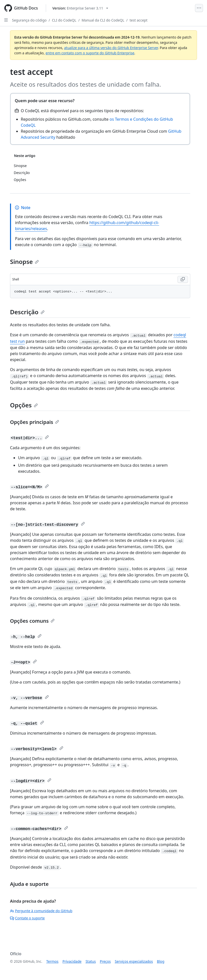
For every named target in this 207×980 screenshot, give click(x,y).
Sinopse (24, 262)
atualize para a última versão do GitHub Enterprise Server (111, 48)
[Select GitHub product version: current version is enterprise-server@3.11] (80, 8)
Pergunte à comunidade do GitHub (41, 911)
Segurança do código (29, 20)
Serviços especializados (134, 961)
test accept (139, 20)
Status (91, 961)
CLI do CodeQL (64, 20)
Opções (24, 405)
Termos (52, 961)
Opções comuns (32, 621)
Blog (161, 961)
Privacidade (72, 961)
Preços (105, 961)
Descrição (27, 312)
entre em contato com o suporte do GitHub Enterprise (90, 53)
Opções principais (35, 422)
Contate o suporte (27, 918)
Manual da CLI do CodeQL (103, 20)
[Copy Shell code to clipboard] (183, 279)
